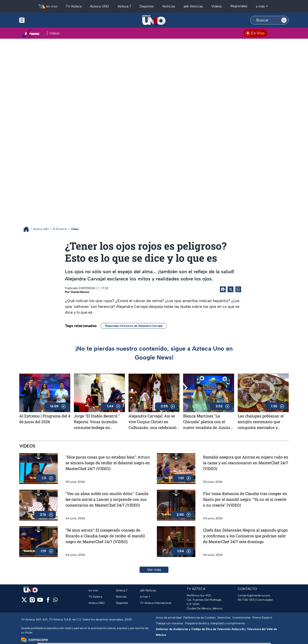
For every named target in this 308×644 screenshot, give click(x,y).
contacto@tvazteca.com (254, 595)
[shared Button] (238, 289)
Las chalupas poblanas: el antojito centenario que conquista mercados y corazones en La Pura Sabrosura (261, 422)
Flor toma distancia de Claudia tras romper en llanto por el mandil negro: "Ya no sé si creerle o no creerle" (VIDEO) (245, 499)
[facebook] (48, 601)
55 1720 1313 (246, 600)
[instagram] (32, 601)
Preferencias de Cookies (199, 618)
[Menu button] (38, 20)
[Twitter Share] (231, 289)
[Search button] (284, 20)
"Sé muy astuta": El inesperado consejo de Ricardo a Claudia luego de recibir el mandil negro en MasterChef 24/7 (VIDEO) (105, 536)
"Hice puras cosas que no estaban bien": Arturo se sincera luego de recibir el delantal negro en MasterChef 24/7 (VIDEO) (108, 463)
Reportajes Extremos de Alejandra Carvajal (134, 326)
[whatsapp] (55, 601)
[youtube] (40, 601)
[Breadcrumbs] (28, 229)
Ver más (154, 570)
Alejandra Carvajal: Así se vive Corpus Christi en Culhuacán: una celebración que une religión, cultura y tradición (154, 422)
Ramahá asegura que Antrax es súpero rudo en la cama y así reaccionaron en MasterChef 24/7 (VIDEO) (246, 463)
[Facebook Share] (223, 289)
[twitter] (24, 601)
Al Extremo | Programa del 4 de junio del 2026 (45, 419)
